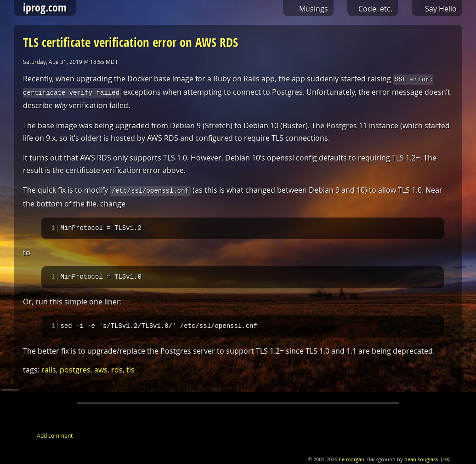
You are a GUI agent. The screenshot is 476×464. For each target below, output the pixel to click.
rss (446, 460)
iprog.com (45, 7)
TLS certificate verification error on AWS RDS (130, 42)
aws (101, 370)
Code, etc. (375, 9)
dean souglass (421, 460)
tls (130, 370)
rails (49, 370)
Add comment (55, 436)
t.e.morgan (351, 460)
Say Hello (441, 9)
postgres (75, 370)
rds (117, 370)
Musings (314, 9)
